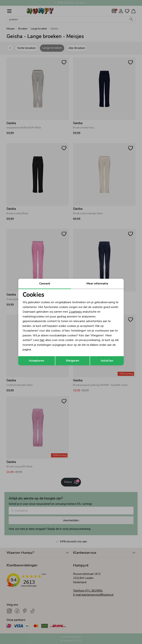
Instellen (107, 361)
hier (42, 340)
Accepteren (37, 361)
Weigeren (72, 361)
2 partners (75, 312)
